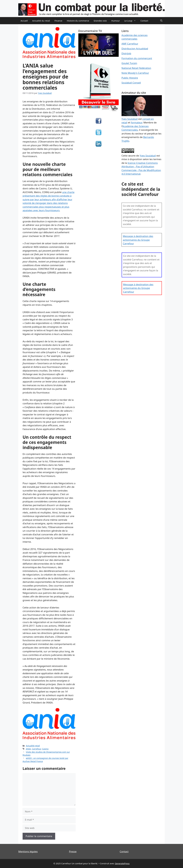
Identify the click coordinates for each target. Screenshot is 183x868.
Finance (58, 21)
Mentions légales (28, 851)
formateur (136, 122)
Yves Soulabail (148, 156)
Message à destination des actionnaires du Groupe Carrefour (138, 240)
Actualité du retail (41, 21)
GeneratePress (122, 863)
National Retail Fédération (136, 68)
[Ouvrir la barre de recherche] (161, 21)
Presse (73, 851)
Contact (144, 21)
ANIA (28, 749)
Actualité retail (33, 746)
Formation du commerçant (137, 58)
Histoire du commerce (78, 21)
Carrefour (36, 749)
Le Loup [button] (131, 21)
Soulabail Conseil (131, 83)
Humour (116, 21)
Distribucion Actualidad (135, 49)
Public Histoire (130, 78)
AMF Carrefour (130, 44)
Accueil (24, 21)
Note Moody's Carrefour (135, 73)
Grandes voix (100, 21)
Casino (45, 749)
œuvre (132, 156)
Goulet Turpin (129, 63)
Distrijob (126, 53)
